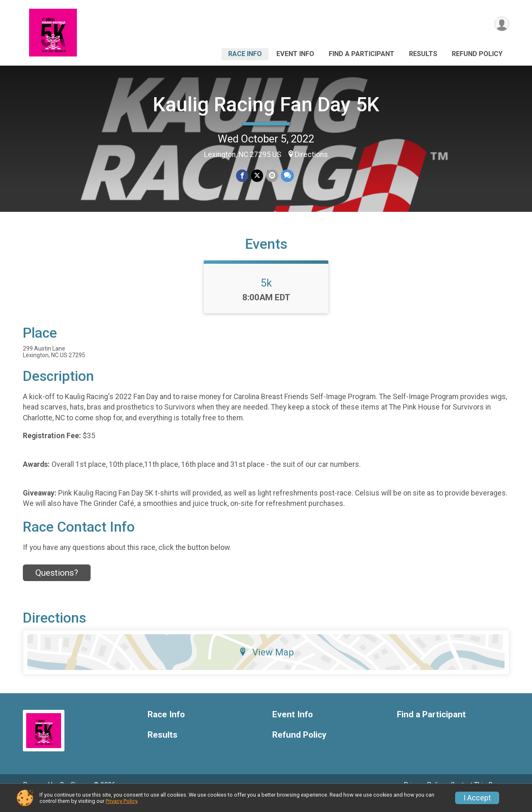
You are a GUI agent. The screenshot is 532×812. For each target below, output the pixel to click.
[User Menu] (501, 24)
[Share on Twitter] (257, 176)
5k (266, 294)
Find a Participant (362, 54)
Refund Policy (477, 54)
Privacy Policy (121, 801)
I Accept (477, 798)
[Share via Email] (272, 176)
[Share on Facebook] (243, 176)
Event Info (295, 54)
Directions (311, 155)
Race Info (245, 54)
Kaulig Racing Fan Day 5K (266, 104)
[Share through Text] (287, 176)
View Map (266, 664)
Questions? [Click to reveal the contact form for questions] (57, 584)
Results (423, 54)
